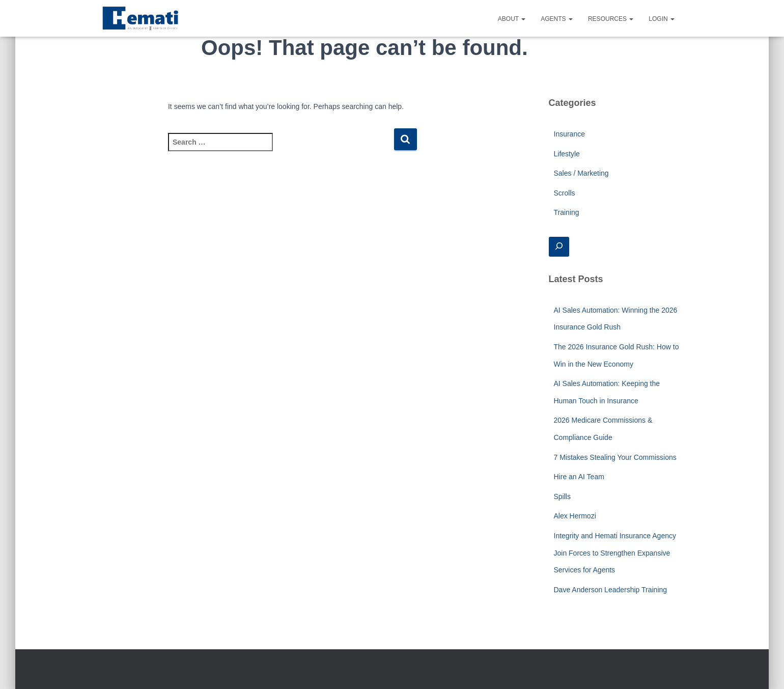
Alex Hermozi (575, 516)
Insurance (569, 134)
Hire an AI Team (579, 477)
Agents (557, 19)
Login (662, 19)
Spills (562, 497)
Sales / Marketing (581, 173)
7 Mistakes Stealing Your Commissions (615, 457)
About (512, 19)
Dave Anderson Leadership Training (611, 590)
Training (567, 212)
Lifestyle (567, 154)
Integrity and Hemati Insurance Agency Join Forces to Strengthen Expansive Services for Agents (615, 553)
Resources (611, 19)
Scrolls (565, 193)
